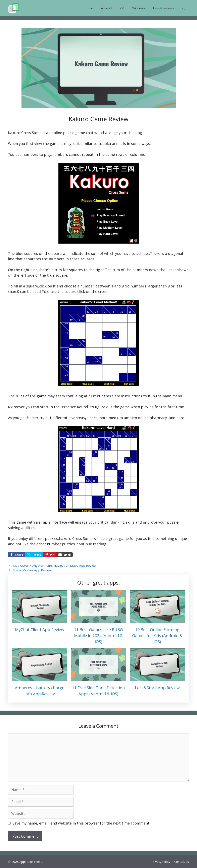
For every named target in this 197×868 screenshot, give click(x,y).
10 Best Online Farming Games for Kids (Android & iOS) (157, 636)
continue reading (91, 544)
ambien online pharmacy (145, 418)
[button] (183, 8)
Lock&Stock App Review (157, 688)
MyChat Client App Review (40, 630)
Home (89, 8)
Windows (139, 8)
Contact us (182, 862)
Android (106, 8)
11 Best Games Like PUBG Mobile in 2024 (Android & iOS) (98, 636)
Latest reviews (163, 8)
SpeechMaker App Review (32, 570)
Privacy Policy (161, 862)
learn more (98, 418)
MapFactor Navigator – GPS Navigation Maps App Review (55, 565)
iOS (122, 8)
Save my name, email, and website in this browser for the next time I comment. (81, 823)
